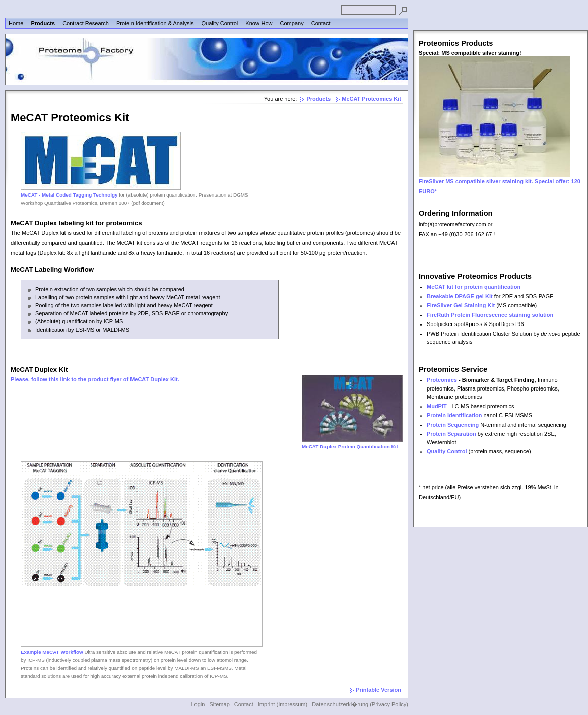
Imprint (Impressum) (283, 704)
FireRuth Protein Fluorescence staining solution (490, 315)
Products (43, 23)
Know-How (259, 23)
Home (16, 23)
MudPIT (437, 406)
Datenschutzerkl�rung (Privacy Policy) (360, 704)
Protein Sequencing (453, 425)
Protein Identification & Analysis (155, 23)
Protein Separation (451, 434)
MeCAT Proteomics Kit (371, 99)
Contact (321, 23)
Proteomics (442, 380)
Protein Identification (454, 415)
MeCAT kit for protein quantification (474, 287)
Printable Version (378, 690)
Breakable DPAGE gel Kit (460, 296)
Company (292, 23)
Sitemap (219, 704)
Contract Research (86, 23)
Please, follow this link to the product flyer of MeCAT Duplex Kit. (95, 379)
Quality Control (219, 23)
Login (198, 704)
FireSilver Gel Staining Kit (461, 305)
